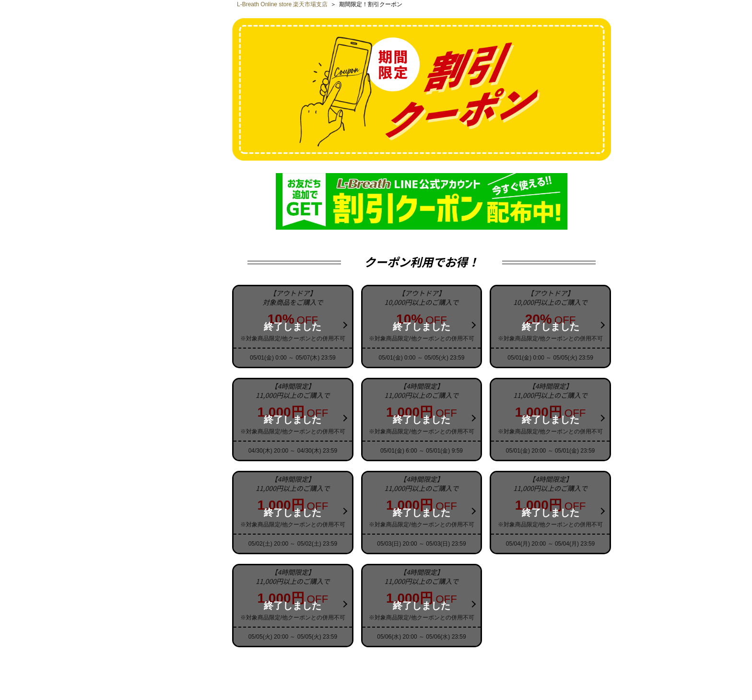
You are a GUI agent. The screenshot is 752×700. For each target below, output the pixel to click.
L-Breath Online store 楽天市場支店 (282, 4)
